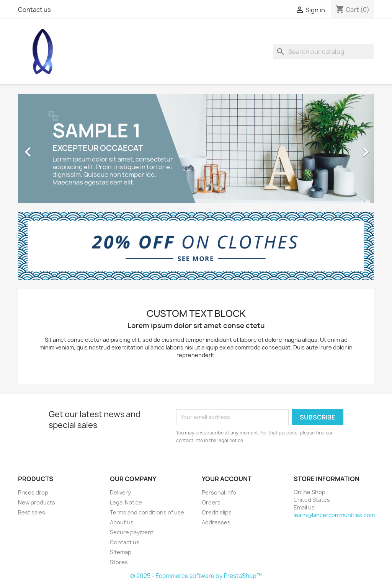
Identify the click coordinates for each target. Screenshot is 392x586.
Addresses (216, 522)
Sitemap (121, 552)
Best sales (32, 512)
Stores (119, 562)
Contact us (34, 10)
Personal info (219, 492)
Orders (211, 502)
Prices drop (33, 492)
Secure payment (132, 532)
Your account (227, 479)
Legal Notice (126, 502)
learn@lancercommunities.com (334, 515)
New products (37, 502)
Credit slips (217, 512)
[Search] (323, 52)
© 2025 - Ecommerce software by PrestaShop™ (196, 576)
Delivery (120, 492)
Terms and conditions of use (147, 512)
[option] (196, 148)
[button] (45, 148)
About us (122, 522)
